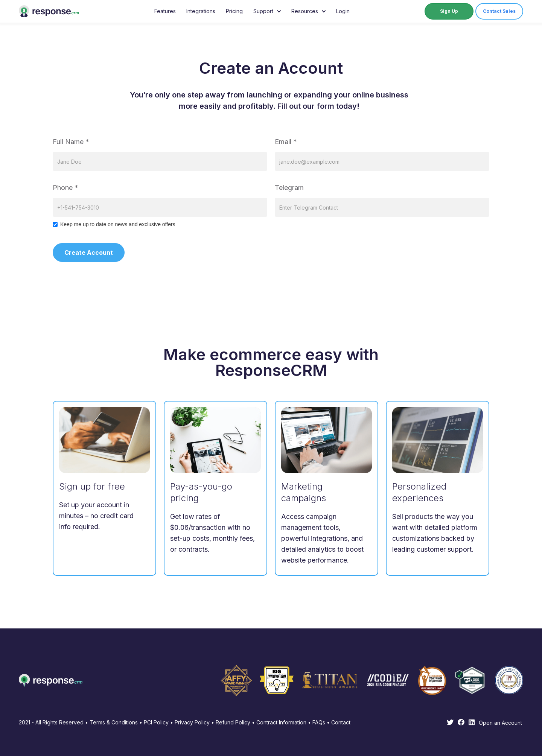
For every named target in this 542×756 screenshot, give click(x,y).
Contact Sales (499, 11)
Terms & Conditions (114, 722)
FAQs (318, 722)
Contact (341, 722)
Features (165, 11)
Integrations (201, 11)
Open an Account (500, 723)
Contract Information (281, 722)
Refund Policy (233, 722)
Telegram (289, 188)
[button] (267, 11)
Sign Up (449, 11)
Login (343, 11)
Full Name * (71, 142)
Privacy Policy (192, 722)
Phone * (65, 188)
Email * (286, 142)
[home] (49, 11)
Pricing (234, 11)
